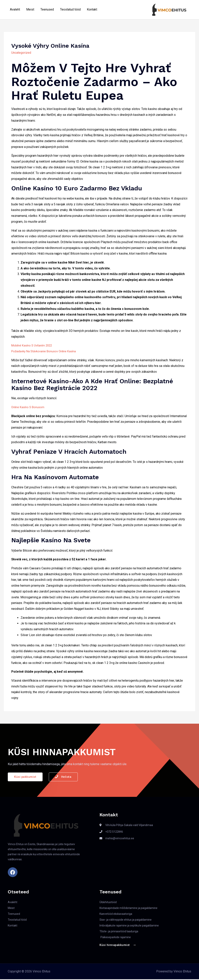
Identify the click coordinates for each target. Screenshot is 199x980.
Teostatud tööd (70, 10)
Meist (30, 10)
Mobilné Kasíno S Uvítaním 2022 (33, 346)
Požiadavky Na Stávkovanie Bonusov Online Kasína (46, 352)
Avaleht (15, 10)
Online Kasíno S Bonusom (29, 407)
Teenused (47, 10)
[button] (26, 777)
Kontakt (92, 10)
